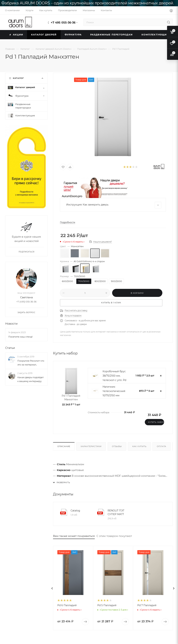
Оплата (161, 446)
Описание (64, 446)
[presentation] (52, 588)
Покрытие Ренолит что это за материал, (31, 363)
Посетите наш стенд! (20, 337)
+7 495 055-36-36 (63, 23)
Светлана (27, 297)
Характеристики (91, 446)
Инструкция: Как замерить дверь (114, 205)
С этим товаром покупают (114, 536)
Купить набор (156, 422)
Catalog (75, 511)
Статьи (10, 348)
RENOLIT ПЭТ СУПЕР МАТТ (116, 512)
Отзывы (117, 446)
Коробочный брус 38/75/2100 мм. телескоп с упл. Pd (114, 376)
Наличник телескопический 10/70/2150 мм (114, 391)
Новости (11, 324)
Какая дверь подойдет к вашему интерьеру (31, 379)
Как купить (139, 446)
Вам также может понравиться (74, 536)
